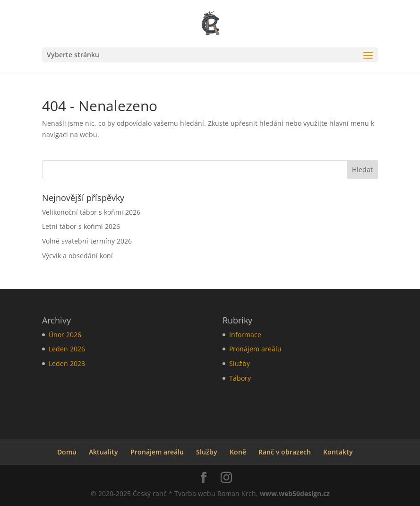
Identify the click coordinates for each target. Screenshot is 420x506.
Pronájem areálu (255, 349)
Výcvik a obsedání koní (77, 256)
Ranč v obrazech (285, 452)
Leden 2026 (67, 349)
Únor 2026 (65, 335)
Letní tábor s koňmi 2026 (81, 226)
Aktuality (103, 452)
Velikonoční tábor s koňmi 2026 (91, 212)
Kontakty (338, 452)
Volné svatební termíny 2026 (87, 241)
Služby (240, 363)
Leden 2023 (67, 363)
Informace (245, 335)
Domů (67, 452)
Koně (238, 452)
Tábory (240, 378)
